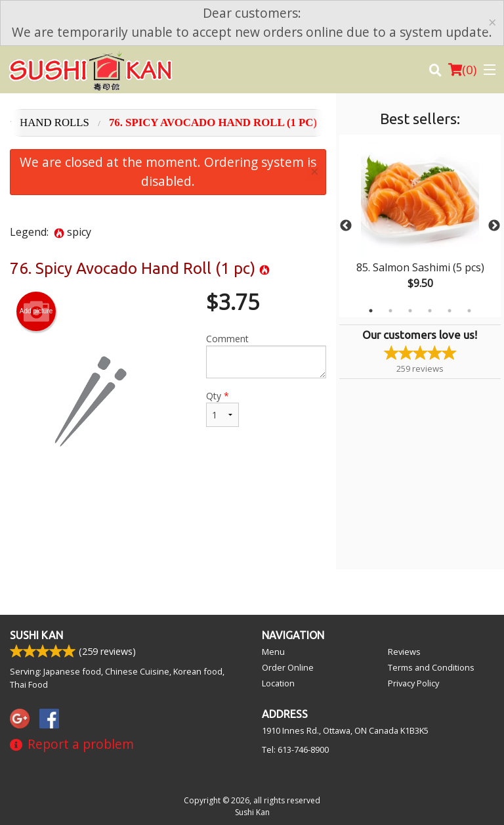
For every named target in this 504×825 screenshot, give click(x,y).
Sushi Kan (36, 635)
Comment (266, 355)
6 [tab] (469, 311)
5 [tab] (450, 311)
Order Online (288, 667)
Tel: (295, 749)
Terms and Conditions (431, 667)
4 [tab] (430, 311)
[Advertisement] (168, 526)
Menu (273, 652)
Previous (346, 226)
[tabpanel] (420, 226)
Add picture (36, 311)
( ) (462, 70)
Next (494, 226)
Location (278, 683)
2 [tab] (390, 311)
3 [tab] (410, 311)
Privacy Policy (413, 683)
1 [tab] (371, 311)
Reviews (404, 652)
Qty (222, 408)
